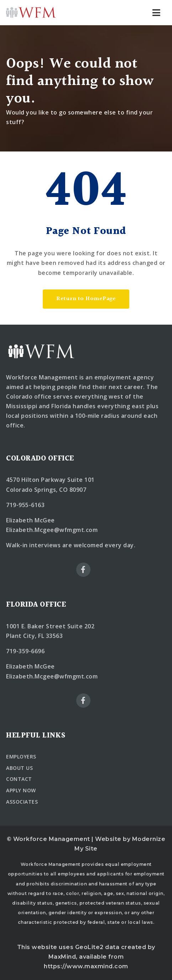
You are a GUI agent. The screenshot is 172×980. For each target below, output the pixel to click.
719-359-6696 (25, 651)
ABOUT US (19, 768)
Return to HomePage (86, 299)
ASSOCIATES (22, 802)
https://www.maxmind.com (86, 966)
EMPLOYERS (21, 757)
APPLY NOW (21, 790)
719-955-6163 (25, 505)
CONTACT (19, 779)
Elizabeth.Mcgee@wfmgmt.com (52, 530)
